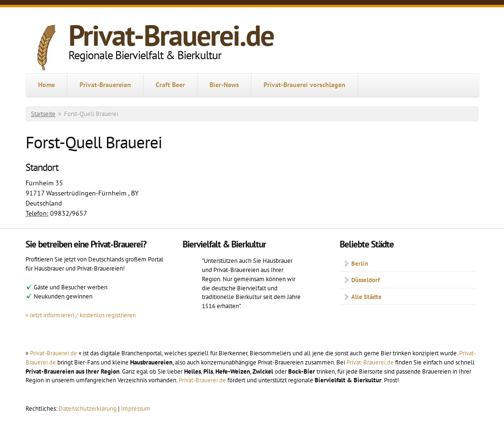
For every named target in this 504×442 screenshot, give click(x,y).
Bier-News (224, 85)
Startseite (43, 114)
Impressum (136, 408)
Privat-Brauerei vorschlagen (305, 85)
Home (46, 85)
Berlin (360, 263)
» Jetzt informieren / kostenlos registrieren (81, 315)
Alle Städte (366, 297)
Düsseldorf (365, 280)
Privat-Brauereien (105, 85)
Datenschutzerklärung (88, 408)
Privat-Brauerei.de (171, 35)
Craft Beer (170, 85)
